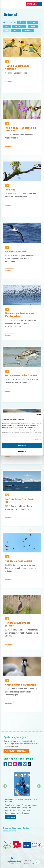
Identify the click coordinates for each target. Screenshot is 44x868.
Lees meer (9, 82)
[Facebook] (5, 764)
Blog (7, 26)
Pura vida (10, 190)
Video (16, 31)
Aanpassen (22, 452)
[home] (12, 4)
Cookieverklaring (9, 831)
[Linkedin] (20, 764)
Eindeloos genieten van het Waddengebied (19, 315)
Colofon (26, 828)
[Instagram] (15, 764)
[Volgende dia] (39, 804)
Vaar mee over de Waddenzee (21, 375)
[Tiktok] (29, 764)
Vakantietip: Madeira (16, 252)
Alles (22, 22)
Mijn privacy (16, 828)
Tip (6, 31)
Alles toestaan (22, 445)
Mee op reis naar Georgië (18, 561)
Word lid (11, 817)
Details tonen (36, 440)
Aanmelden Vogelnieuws (16, 751)
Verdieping (19, 26)
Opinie (33, 26)
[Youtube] (10, 764)
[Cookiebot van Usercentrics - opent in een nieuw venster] (32, 415)
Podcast (28, 31)
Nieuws (33, 22)
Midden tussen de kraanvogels (21, 685)
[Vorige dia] (5, 804)
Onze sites (7, 828)
